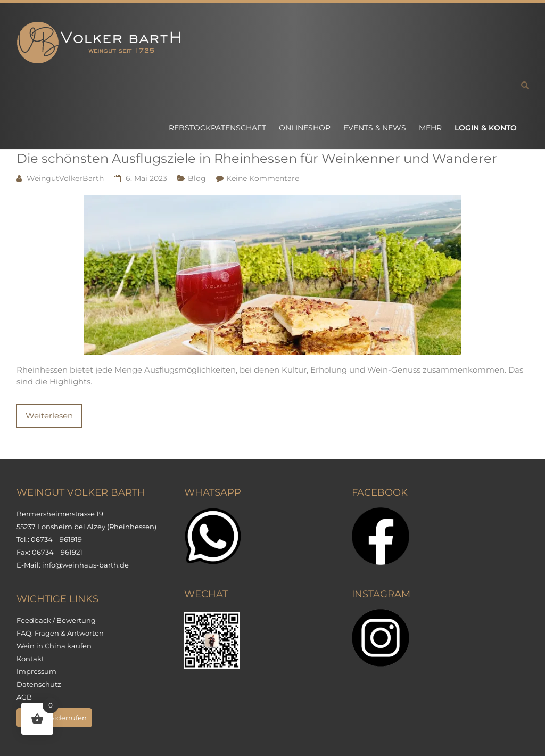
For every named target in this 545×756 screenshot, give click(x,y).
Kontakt (30, 659)
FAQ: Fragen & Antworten (60, 633)
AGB (24, 697)
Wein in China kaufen (54, 646)
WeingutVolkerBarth (65, 178)
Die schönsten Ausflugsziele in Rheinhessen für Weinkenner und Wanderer (257, 158)
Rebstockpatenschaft (217, 128)
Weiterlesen (49, 416)
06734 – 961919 (56, 539)
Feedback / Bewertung (56, 620)
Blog (197, 178)
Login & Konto (486, 128)
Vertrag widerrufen (54, 718)
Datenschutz (39, 684)
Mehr (430, 128)
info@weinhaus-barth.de (85, 565)
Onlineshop (305, 128)
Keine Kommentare (263, 178)
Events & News (375, 128)
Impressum (36, 671)
